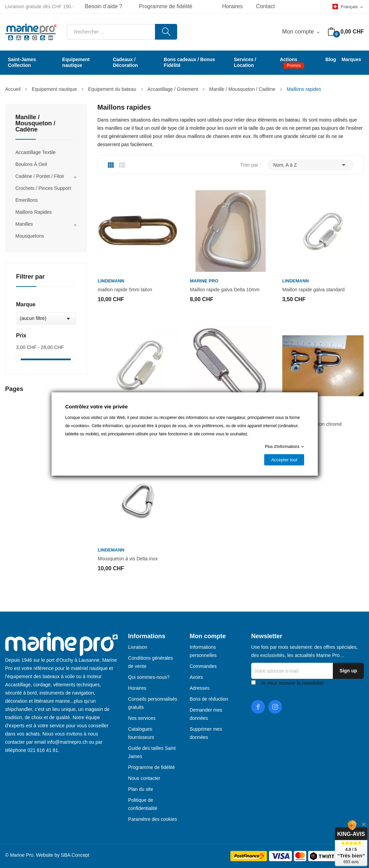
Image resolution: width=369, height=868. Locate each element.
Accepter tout (284, 460)
